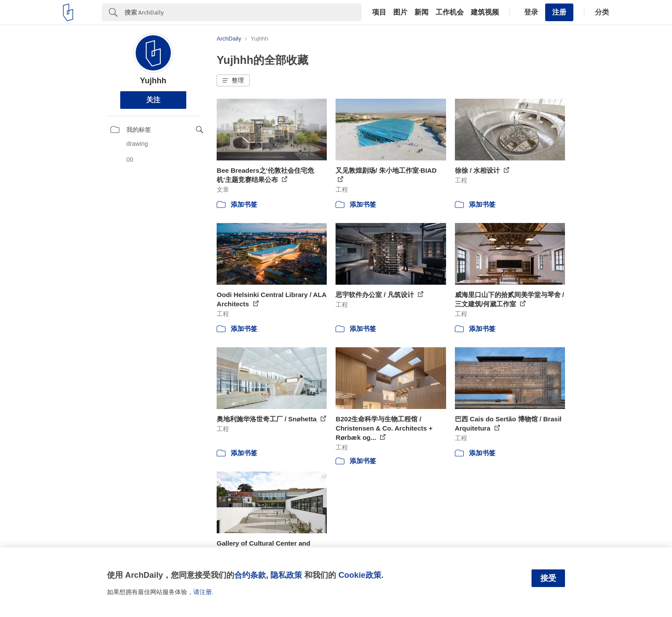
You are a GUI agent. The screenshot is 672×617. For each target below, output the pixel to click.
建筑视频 (485, 12)
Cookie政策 (360, 575)
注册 (559, 12)
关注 (153, 100)
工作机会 (450, 12)
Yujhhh (153, 81)
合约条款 (250, 575)
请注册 (203, 592)
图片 (400, 12)
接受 (548, 578)
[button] (233, 81)
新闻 (421, 12)
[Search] (243, 12)
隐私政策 (286, 575)
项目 (379, 12)
